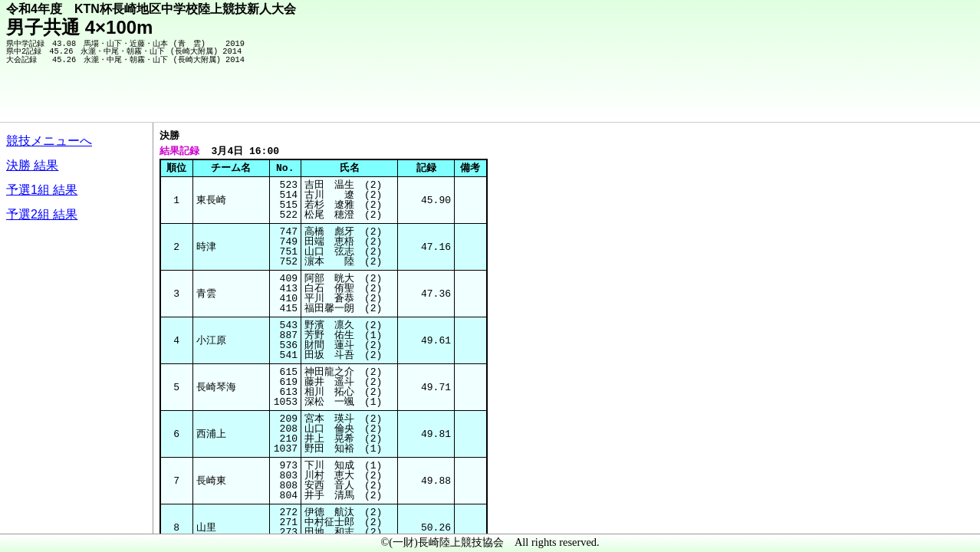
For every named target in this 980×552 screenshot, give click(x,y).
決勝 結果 (32, 165)
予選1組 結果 (42, 190)
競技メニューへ (49, 141)
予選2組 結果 (42, 214)
